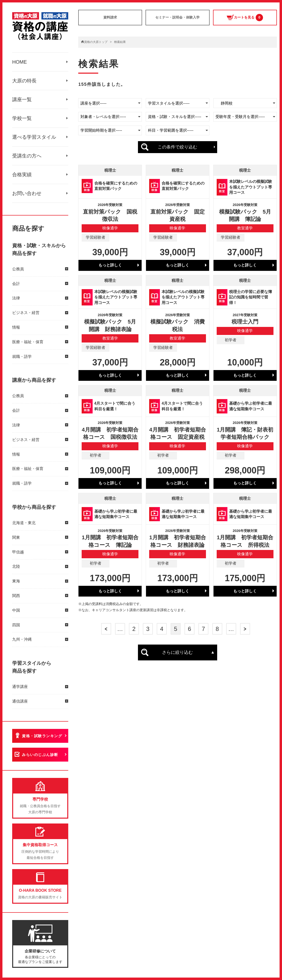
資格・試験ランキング (42, 736)
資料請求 (110, 17)
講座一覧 (22, 99)
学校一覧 (22, 118)
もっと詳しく (110, 265)
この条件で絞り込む (177, 147)
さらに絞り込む (177, 652)
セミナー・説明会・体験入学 (177, 17)
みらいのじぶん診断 (40, 755)
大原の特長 (24, 81)
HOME (19, 62)
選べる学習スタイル (34, 137)
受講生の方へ (27, 156)
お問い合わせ (27, 193)
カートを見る (245, 18)
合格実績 (22, 175)
